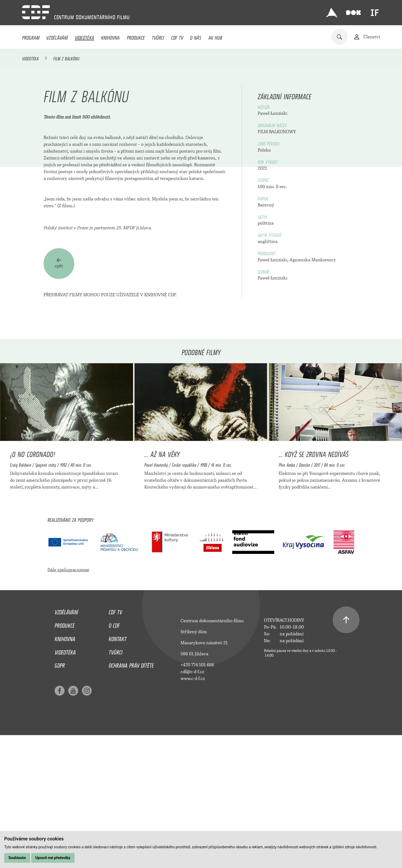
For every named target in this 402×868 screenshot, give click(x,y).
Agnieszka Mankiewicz (313, 391)
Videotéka (84, 37)
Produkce (136, 37)
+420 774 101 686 (197, 796)
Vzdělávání (57, 37)
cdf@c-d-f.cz (192, 803)
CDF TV (177, 37)
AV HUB (215, 37)
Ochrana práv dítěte (131, 796)
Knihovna (110, 37)
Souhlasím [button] (17, 858)
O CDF (114, 756)
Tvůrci (158, 37)
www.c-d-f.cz (193, 810)
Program (31, 37)
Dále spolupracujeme (68, 701)
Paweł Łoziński (273, 245)
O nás (196, 37)
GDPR (60, 796)
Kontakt (118, 769)
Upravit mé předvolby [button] (53, 858)
